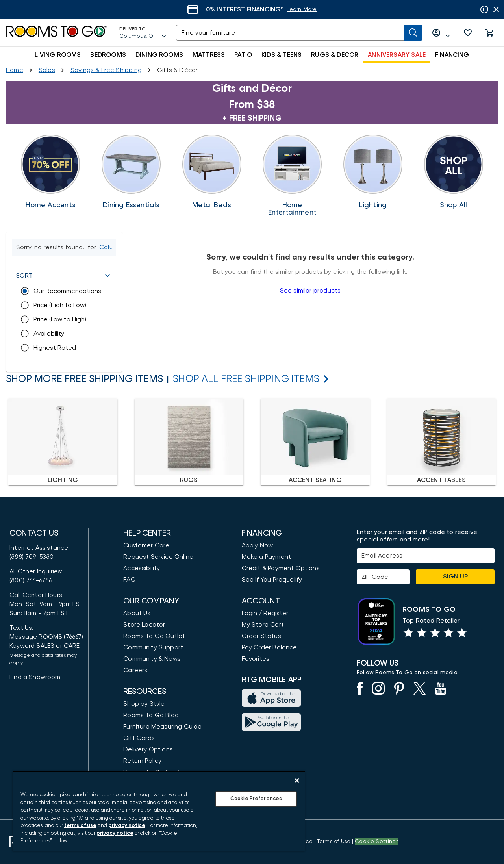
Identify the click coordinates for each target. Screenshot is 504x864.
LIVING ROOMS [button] (58, 55)
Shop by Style (144, 704)
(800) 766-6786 (31, 580)
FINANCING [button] (452, 55)
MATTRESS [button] (209, 55)
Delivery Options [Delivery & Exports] (148, 749)
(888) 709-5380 (31, 557)
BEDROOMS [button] (108, 55)
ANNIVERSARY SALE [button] (397, 55)
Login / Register (265, 613)
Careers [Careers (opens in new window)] (135, 670)
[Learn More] (310, 10)
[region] (159, 811)
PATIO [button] (243, 55)
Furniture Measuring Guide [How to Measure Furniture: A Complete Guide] (162, 727)
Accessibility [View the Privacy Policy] (142, 568)
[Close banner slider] (496, 9)
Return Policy (142, 761)
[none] (63, 442)
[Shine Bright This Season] (373, 172)
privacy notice (127, 826)
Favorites (256, 659)
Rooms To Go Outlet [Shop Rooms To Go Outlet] (154, 636)
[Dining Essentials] (131, 172)
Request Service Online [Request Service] (158, 557)
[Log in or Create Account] (441, 33)
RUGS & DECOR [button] (335, 55)
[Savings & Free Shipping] (106, 70)
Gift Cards (139, 738)
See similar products (310, 291)
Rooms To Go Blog (151, 715)
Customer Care (146, 545)
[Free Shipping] (453, 172)
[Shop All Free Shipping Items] (246, 379)
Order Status (261, 636)
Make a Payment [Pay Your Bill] (266, 557)
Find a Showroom (35, 677)
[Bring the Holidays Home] (292, 176)
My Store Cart (263, 625)
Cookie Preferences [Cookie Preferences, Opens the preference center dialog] (256, 799)
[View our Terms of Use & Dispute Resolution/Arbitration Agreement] (334, 842)
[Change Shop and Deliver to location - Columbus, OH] (109, 247)
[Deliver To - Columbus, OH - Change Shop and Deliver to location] (143, 33)
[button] (468, 33)
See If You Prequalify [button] (272, 580)
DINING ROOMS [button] (159, 55)
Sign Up (455, 577)
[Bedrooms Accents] (212, 172)
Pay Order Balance (270, 647)
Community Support (153, 647)
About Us (137, 613)
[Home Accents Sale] (51, 172)
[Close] (297, 781)
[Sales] (47, 70)
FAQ (130, 580)
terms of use (80, 826)
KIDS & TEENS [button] (282, 55)
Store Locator (144, 625)
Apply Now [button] (258, 545)
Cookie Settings (377, 842)
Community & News (152, 659)
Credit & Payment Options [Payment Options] (281, 568)
